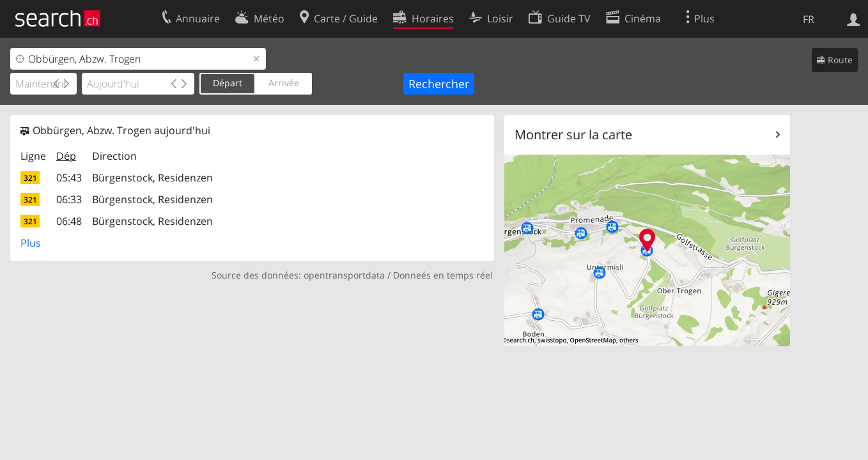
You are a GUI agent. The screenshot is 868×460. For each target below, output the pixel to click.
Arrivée (284, 83)
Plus (31, 243)
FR (809, 19)
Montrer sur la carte (573, 134)
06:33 (69, 199)
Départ (228, 83)
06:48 (69, 221)
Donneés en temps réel (443, 275)
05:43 (69, 178)
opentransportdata (344, 275)
